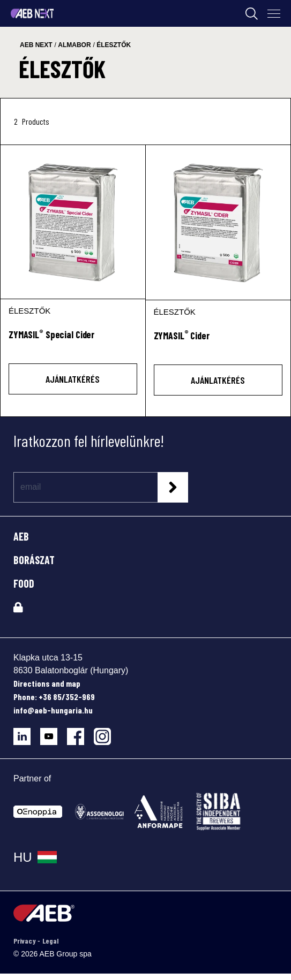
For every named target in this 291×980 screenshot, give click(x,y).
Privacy (25, 941)
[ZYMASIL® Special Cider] (73, 222)
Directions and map (47, 683)
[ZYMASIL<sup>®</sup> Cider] (218, 342)
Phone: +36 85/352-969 (54, 697)
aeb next (36, 45)
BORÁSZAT (34, 560)
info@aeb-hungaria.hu (53, 710)
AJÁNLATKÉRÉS (73, 379)
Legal (50, 941)
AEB (21, 536)
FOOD (24, 583)
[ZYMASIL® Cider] (218, 222)
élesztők (114, 45)
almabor (74, 45)
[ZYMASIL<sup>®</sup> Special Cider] (73, 341)
